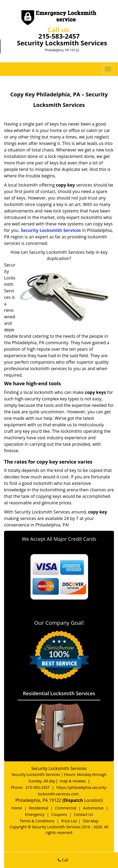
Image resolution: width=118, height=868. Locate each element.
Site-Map (91, 821)
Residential (39, 808)
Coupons (59, 814)
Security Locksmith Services (51, 230)
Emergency (35, 814)
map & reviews (73, 781)
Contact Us (83, 814)
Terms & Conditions (37, 821)
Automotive (93, 808)
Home (17, 808)
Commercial (66, 808)
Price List (69, 821)
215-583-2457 (59, 36)
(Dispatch (73, 800)
